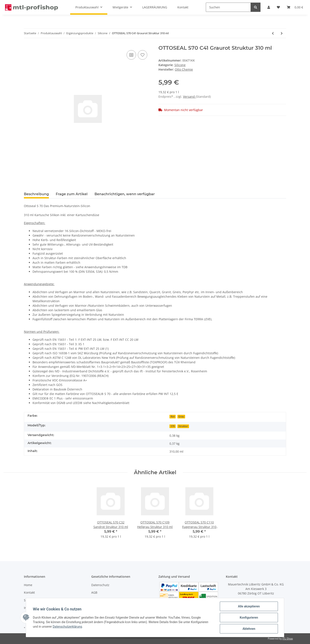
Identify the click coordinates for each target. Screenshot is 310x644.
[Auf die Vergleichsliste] (131, 55)
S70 (173, 426)
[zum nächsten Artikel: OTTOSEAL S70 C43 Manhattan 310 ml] (282, 33)
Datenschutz (100, 585)
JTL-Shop (288, 639)
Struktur (183, 426)
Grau (181, 416)
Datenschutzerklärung (67, 627)
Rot (173, 416)
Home (28, 585)
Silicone (180, 65)
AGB (94, 592)
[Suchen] (228, 7)
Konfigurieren (249, 618)
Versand (189, 97)
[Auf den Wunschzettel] (143, 55)
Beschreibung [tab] (36, 194)
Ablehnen (249, 629)
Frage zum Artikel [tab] (72, 194)
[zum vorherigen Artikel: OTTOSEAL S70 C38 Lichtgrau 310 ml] (273, 33)
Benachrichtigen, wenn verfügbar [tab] (125, 194)
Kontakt (29, 592)
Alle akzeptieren (249, 606)
